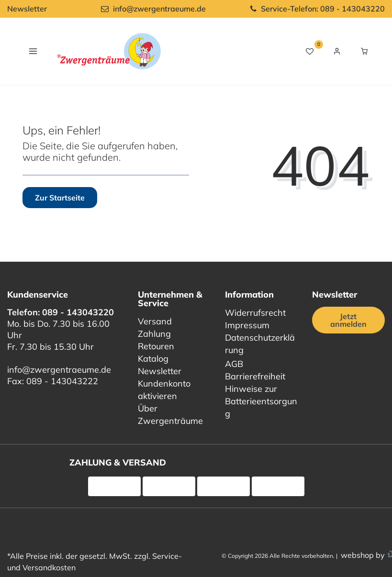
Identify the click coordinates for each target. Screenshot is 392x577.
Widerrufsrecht (255, 313)
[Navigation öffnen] (33, 51)
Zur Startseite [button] (60, 198)
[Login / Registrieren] (337, 51)
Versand (155, 321)
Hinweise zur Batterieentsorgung (261, 401)
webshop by (362, 555)
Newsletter (27, 9)
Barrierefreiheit (255, 376)
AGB (234, 364)
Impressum (247, 325)
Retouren (156, 346)
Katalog (153, 359)
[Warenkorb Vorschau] (364, 51)
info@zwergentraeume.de (59, 370)
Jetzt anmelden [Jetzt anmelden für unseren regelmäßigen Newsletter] (348, 320)
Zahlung (154, 334)
